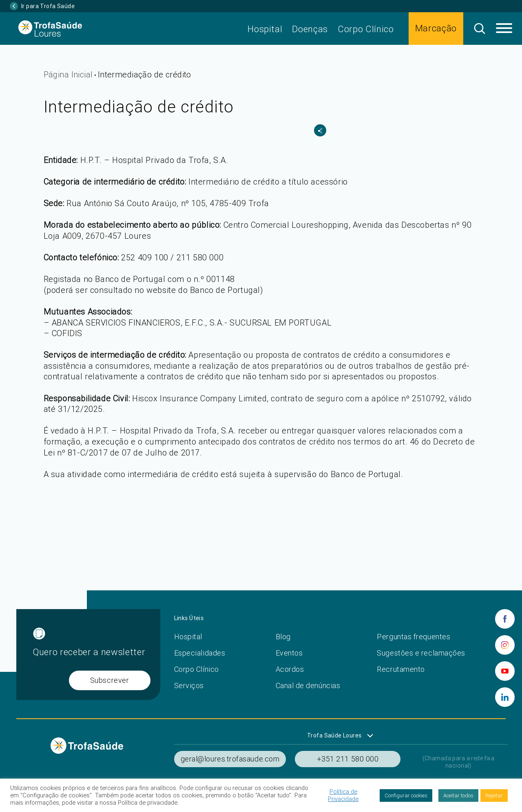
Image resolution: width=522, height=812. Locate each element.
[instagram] (505, 645)
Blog (283, 637)
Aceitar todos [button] (458, 795)
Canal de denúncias (308, 685)
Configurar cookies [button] (406, 795)
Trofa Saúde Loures (334, 735)
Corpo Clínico (366, 29)
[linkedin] (505, 697)
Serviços (189, 685)
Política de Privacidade (343, 795)
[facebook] (505, 619)
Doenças (310, 29)
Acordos (290, 669)
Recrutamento (401, 669)
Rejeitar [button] (494, 795)
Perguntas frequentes (414, 637)
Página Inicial (68, 74)
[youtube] (505, 671)
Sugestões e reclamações (421, 653)
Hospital (265, 29)
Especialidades (200, 653)
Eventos (289, 653)
